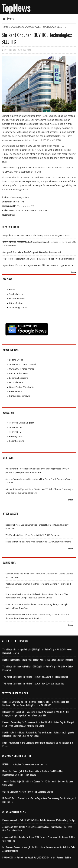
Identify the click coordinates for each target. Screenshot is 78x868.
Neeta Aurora (10, 50)
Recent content (16, 441)
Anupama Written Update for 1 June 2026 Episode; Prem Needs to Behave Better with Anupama (39, 839)
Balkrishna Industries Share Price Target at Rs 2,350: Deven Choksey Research (38, 660)
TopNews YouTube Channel (22, 364)
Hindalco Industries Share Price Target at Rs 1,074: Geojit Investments (38, 542)
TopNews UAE (16, 427)
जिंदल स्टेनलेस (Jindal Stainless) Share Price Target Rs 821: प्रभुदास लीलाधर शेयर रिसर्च (39, 259)
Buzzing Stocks (16, 436)
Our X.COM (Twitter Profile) (22, 369)
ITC (32, 206)
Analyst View (23, 197)
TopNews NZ (15, 432)
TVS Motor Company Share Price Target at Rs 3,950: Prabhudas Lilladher (35, 677)
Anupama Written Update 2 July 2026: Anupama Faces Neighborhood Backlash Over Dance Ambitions (37, 829)
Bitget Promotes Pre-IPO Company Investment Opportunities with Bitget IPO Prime (38, 744)
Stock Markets (16, 294)
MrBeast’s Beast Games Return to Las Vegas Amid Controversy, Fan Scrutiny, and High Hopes (39, 800)
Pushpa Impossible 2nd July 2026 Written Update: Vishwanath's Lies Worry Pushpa (39, 820)
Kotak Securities (41, 210)
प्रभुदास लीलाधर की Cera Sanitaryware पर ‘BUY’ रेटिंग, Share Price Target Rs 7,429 (38, 265)
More (74, 272)
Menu (9, 19)
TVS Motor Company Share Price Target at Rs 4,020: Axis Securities (33, 683)
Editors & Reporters (19, 378)
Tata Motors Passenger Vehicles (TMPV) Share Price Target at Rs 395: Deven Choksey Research (37, 651)
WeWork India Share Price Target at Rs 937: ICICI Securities (33, 535)
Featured (15, 202)
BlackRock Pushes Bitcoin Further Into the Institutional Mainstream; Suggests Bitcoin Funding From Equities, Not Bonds (38, 734)
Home (5, 27)
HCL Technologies (22, 206)
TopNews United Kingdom (22, 423)
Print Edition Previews (19, 396)
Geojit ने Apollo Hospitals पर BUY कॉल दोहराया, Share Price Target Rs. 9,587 (36, 235)
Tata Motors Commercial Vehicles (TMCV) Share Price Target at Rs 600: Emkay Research (38, 668)
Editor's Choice (16, 360)
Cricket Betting (16, 303)
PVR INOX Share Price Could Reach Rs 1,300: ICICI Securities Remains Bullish (37, 857)
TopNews (16, 8)
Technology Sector (18, 308)
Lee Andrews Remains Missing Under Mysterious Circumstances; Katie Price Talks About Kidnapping (39, 849)
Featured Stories (17, 299)
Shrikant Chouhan (24, 210)
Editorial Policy (16, 382)
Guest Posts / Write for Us (22, 387)
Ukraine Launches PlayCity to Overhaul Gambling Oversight (29, 792)
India (13, 215)
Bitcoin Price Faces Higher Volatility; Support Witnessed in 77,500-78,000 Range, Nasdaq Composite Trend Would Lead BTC (36, 714)
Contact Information (19, 373)
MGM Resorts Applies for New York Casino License (24, 764)
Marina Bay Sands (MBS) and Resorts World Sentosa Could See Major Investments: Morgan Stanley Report (33, 773)
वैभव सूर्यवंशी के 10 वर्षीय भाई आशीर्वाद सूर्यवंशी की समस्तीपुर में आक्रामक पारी (32, 252)
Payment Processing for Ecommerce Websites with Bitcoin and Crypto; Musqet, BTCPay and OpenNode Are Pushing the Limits (38, 724)
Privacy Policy (15, 391)
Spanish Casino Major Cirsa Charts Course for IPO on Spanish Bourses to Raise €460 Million (38, 783)
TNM (22, 202)
